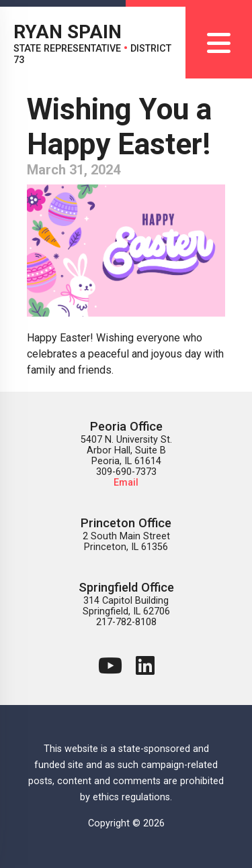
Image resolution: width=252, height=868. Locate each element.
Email (126, 483)
